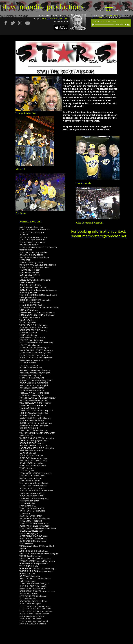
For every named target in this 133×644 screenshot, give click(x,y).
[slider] (129, 25)
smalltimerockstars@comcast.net (99, 236)
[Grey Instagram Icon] (20, 23)
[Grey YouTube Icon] (27, 23)
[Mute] (126, 25)
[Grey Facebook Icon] (6, 23)
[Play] (94, 25)
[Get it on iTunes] (61, 27)
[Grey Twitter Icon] (13, 23)
